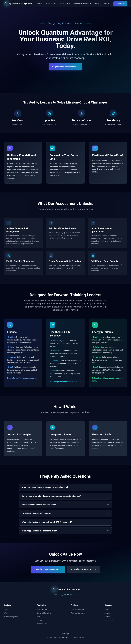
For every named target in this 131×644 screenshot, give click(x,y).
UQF (39, 617)
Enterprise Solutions (78, 613)
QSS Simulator (42, 610)
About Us (106, 4)
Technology (42, 605)
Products (75, 605)
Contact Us (120, 4)
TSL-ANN (40, 620)
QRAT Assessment (77, 610)
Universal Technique (44, 613)
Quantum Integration (11, 617)
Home (39, 4)
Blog (97, 4)
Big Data (6, 610)
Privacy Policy (109, 620)
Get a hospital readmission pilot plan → (65, 382)
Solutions (7, 605)
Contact (107, 617)
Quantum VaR (42, 624)
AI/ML (6, 613)
